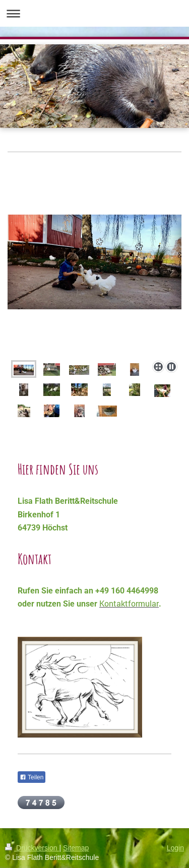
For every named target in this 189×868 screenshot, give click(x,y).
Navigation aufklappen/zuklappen (94, 13)
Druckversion (32, 848)
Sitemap (76, 848)
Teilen (31, 777)
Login (175, 848)
